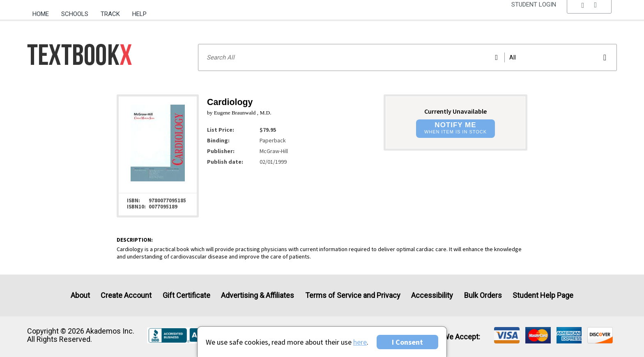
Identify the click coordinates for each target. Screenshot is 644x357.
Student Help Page (543, 295)
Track (110, 14)
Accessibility (432, 295)
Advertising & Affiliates (258, 295)
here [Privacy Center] (360, 342)
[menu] (589, 14)
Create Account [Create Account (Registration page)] (126, 295)
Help (139, 14)
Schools (75, 14)
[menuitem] (44, 11)
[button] (589, 14)
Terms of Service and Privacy (353, 295)
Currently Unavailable (455, 111)
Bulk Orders (483, 295)
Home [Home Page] (41, 14)
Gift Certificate (186, 295)
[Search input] (407, 57)
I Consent (407, 342)
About (80, 295)
